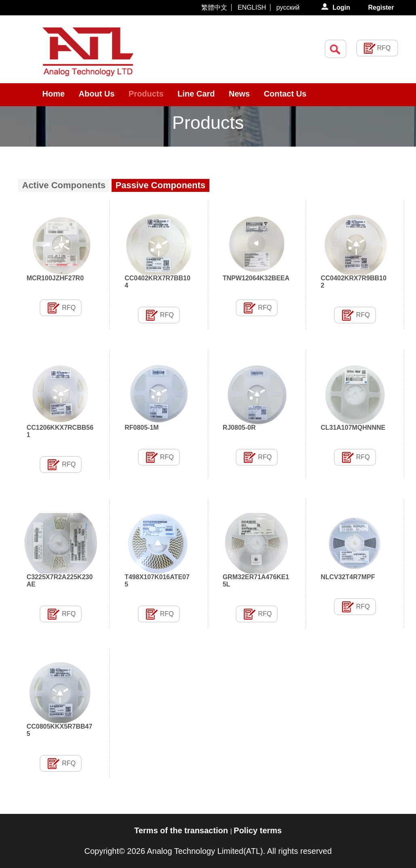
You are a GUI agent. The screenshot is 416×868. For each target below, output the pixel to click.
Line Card (196, 94)
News (239, 94)
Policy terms (258, 830)
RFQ (69, 308)
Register (381, 7)
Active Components (64, 185)
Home (54, 94)
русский (288, 7)
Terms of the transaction (182, 830)
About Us (97, 94)
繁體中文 (214, 7)
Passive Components (161, 185)
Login (342, 7)
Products (146, 94)
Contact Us (285, 94)
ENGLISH (252, 7)
